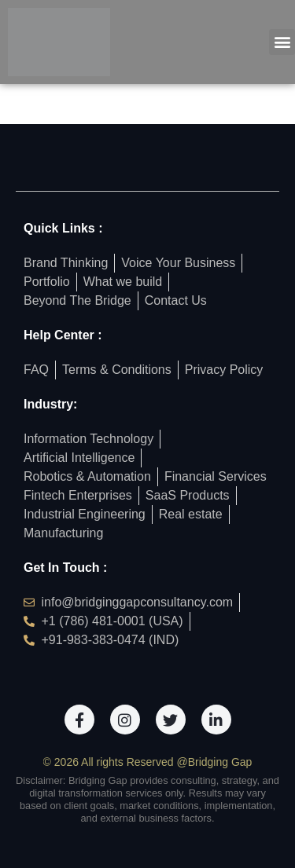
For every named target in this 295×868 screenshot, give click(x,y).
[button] (282, 42)
